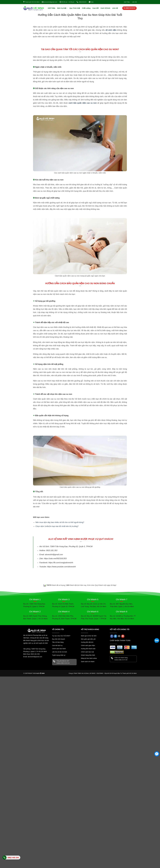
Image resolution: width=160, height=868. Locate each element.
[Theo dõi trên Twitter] (115, 636)
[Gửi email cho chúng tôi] (119, 636)
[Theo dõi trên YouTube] (123, 636)
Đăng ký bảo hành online (89, 658)
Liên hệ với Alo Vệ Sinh (60, 652)
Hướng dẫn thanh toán (88, 649)
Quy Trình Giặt (75, 8)
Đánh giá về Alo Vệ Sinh (89, 636)
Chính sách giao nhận (88, 645)
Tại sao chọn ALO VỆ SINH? (61, 636)
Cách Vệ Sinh (105, 8)
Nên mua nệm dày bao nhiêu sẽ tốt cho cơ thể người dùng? (60, 522)
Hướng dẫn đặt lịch (87, 642)
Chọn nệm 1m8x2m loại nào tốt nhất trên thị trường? (57, 526)
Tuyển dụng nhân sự (59, 655)
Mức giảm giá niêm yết (88, 639)
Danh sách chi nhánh (88, 662)
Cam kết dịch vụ (57, 645)
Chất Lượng (86, 8)
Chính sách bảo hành (59, 649)
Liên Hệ (134, 2)
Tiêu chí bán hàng (58, 642)
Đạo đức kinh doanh (59, 639)
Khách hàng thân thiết (88, 655)
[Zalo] (157, 641)
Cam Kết (96, 8)
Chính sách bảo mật (87, 652)
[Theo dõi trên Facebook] (112, 636)
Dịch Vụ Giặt (62, 8)
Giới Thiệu (127, 2)
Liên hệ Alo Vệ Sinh (11, 859)
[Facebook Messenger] (157, 754)
